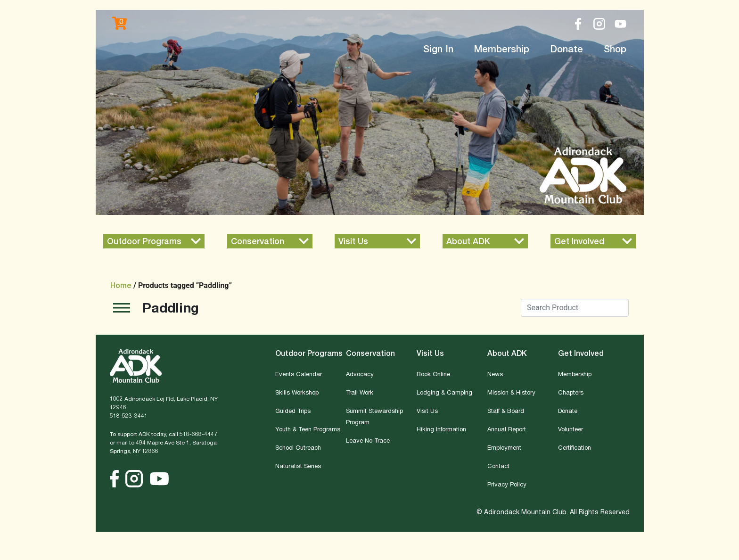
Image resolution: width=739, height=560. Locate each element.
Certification (575, 447)
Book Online (433, 374)
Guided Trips (293, 411)
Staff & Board (506, 411)
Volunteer (571, 429)
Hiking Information (441, 429)
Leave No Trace (368, 440)
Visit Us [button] (430, 353)
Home (121, 285)
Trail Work (360, 392)
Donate (567, 49)
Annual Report (507, 429)
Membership (502, 49)
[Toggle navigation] (122, 309)
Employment (504, 447)
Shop (615, 49)
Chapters (571, 392)
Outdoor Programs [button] (309, 353)
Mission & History (511, 392)
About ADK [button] (507, 353)
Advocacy (360, 374)
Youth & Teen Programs (308, 429)
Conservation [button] (370, 353)
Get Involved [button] (581, 353)
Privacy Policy (507, 484)
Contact (498, 466)
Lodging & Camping (444, 392)
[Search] (575, 308)
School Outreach (298, 447)
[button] (154, 241)
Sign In (438, 49)
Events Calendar (299, 374)
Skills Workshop (297, 392)
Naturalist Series (298, 466)
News (495, 374)
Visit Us (427, 411)
